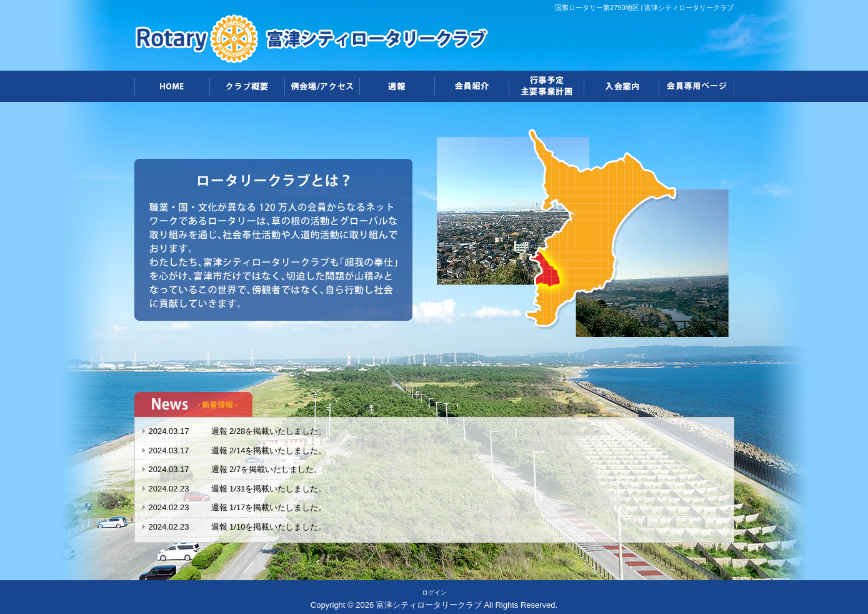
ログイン (434, 592)
